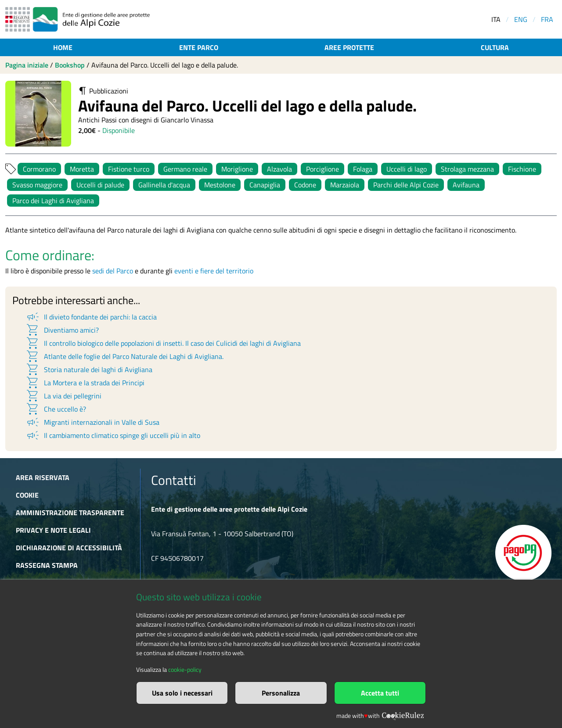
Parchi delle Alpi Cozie (406, 185)
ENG (521, 19)
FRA (547, 19)
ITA (496, 19)
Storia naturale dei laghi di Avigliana (89, 369)
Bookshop (70, 65)
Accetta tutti (380, 693)
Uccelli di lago (407, 169)
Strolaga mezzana (467, 169)
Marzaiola (345, 185)
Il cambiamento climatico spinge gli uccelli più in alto (113, 435)
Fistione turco (129, 169)
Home (63, 47)
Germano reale (185, 169)
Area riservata (43, 477)
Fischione (522, 169)
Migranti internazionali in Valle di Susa (92, 422)
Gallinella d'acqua (164, 185)
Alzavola (279, 169)
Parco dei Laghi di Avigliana (53, 201)
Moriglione (237, 169)
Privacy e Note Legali (53, 530)
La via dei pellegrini (63, 396)
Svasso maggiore (37, 185)
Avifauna (466, 185)
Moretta (82, 169)
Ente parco (199, 47)
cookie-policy (185, 670)
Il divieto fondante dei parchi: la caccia (91, 317)
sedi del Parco (113, 271)
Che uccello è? (56, 409)
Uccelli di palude (100, 185)
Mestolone (220, 185)
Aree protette (349, 47)
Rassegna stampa (47, 565)
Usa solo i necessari (182, 693)
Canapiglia (265, 185)
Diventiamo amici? (62, 330)
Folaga (363, 169)
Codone (305, 185)
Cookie (27, 495)
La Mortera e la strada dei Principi (85, 383)
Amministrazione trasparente (70, 513)
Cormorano (39, 169)
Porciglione (322, 169)
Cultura (495, 47)
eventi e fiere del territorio (214, 271)
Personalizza (281, 693)
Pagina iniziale (27, 65)
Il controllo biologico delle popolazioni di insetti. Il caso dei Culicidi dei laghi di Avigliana (163, 343)
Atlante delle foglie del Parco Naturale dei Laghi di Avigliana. (124, 356)
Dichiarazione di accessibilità (69, 548)
